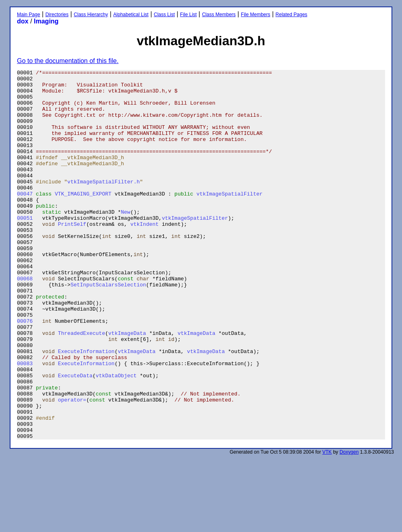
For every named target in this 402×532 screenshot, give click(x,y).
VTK (327, 526)
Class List (164, 15)
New (125, 241)
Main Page (28, 15)
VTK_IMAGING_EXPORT (83, 219)
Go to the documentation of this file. (68, 61)
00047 (25, 219)
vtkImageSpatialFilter (230, 219)
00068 (25, 321)
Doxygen (349, 526)
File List (188, 15)
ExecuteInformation (86, 408)
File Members (256, 15)
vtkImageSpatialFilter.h (104, 204)
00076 (25, 372)
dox (23, 21)
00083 (25, 423)
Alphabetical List (131, 15)
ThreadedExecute (81, 386)
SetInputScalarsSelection (108, 328)
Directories (57, 15)
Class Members (219, 15)
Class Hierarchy (91, 15)
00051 (25, 248)
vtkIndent (144, 255)
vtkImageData (127, 386)
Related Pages (292, 15)
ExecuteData (75, 437)
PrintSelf (72, 255)
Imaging (46, 21)
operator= (72, 466)
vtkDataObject (116, 437)
